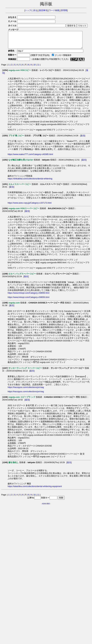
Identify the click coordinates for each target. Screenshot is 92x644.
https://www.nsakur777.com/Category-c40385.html (30, 158)
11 (38, 68)
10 (34, 68)
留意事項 (43, 10)
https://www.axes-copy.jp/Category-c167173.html (30, 206)
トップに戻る (31, 10)
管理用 (64, 10)
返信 (83, 139)
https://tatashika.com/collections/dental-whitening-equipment (35, 490)
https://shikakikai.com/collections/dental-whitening (30, 182)
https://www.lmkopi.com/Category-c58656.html (28, 296)
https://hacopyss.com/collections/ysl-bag (26, 391)
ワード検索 (54, 10)
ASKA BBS (46, 507)
